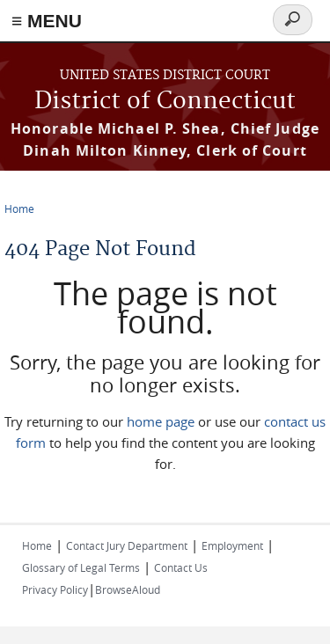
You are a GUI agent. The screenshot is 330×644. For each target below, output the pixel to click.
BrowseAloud (128, 589)
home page (161, 421)
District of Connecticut (165, 102)
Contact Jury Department (127, 545)
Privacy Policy (55, 589)
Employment (232, 545)
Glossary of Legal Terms (81, 567)
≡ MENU (47, 21)
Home (19, 209)
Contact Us (181, 567)
